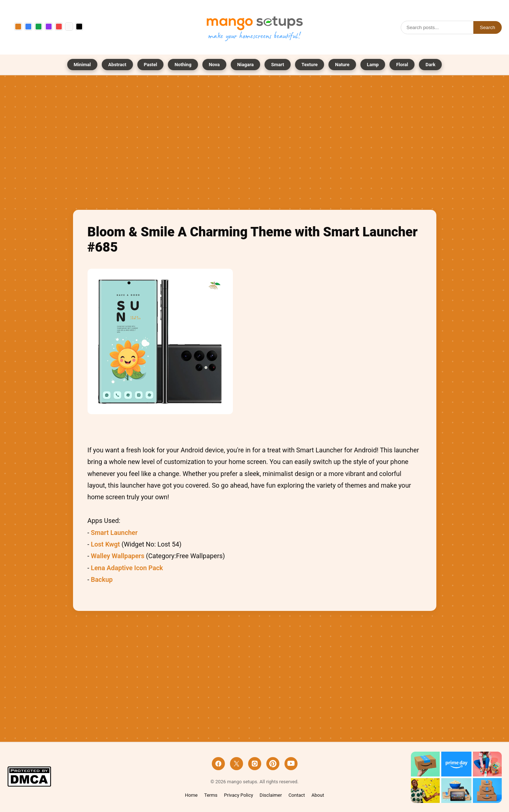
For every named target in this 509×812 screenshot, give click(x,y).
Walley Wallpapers (118, 556)
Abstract (117, 65)
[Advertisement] (255, 144)
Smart (278, 65)
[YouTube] (291, 764)
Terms (211, 795)
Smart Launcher (114, 533)
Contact (297, 795)
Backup (102, 579)
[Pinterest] (273, 764)
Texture (310, 65)
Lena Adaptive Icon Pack (127, 568)
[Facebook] (218, 764)
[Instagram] (255, 764)
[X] (237, 764)
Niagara (245, 65)
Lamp (373, 65)
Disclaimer (271, 795)
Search (488, 27)
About (318, 795)
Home (191, 795)
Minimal (82, 65)
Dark (430, 65)
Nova (214, 65)
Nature (342, 65)
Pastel (151, 65)
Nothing (183, 65)
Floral (402, 65)
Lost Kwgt (105, 544)
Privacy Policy (239, 795)
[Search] (437, 27)
